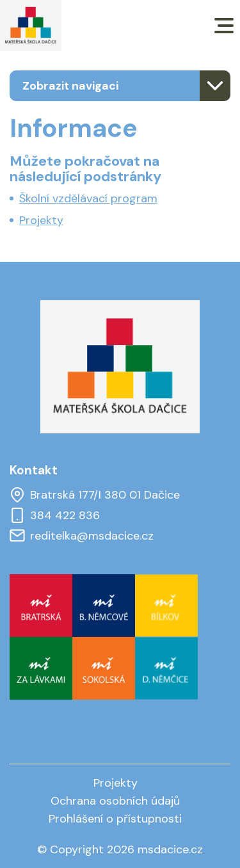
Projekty (41, 220)
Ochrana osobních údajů (115, 801)
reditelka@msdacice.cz (82, 536)
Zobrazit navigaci (70, 86)
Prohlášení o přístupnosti (115, 819)
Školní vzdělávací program (88, 198)
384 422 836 (55, 515)
